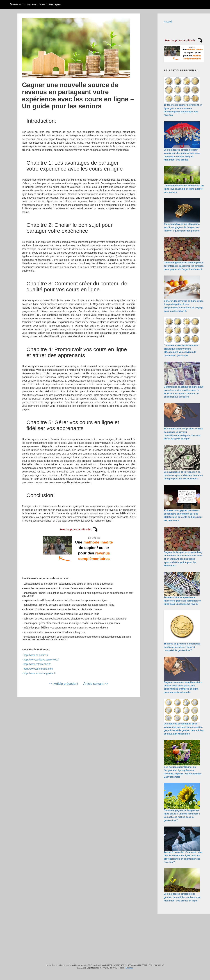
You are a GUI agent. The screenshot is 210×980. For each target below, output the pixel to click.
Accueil (168, 22)
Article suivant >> (96, 684)
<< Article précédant (64, 684)
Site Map (129, 968)
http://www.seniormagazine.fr (40, 673)
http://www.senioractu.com (38, 669)
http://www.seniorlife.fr (36, 655)
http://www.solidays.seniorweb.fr (41, 660)
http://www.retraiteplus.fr (37, 664)
